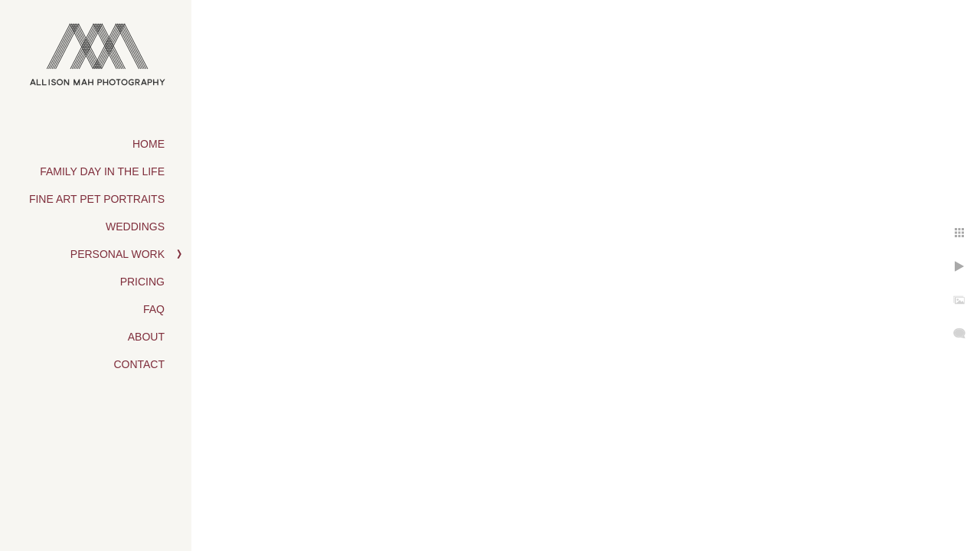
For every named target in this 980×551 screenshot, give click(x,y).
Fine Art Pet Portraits (97, 199)
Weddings (135, 227)
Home (149, 144)
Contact (139, 364)
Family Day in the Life (102, 171)
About (146, 337)
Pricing (142, 282)
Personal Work (118, 254)
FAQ (154, 309)
